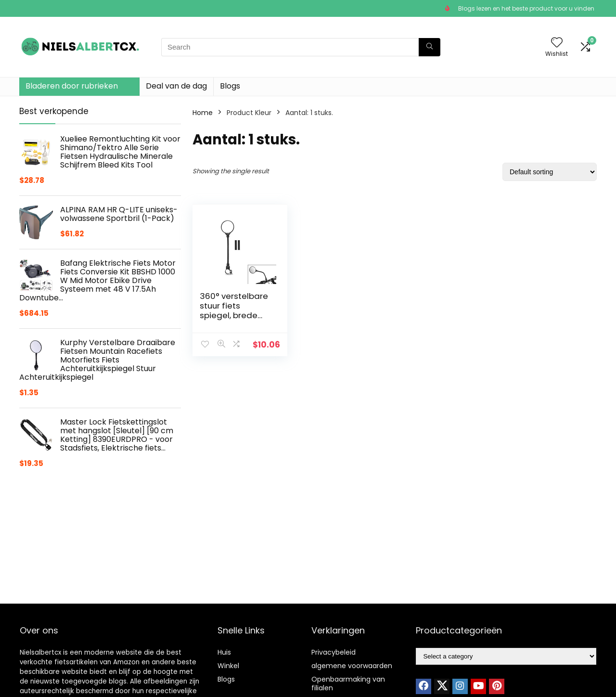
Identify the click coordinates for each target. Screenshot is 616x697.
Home (203, 113)
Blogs (230, 86)
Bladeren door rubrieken (72, 86)
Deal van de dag (176, 86)
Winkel (228, 666)
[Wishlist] (557, 43)
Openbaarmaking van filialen (348, 684)
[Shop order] (550, 172)
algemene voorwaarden (352, 666)
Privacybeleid (334, 652)
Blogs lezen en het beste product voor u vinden (526, 8)
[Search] (430, 47)
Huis (224, 652)
